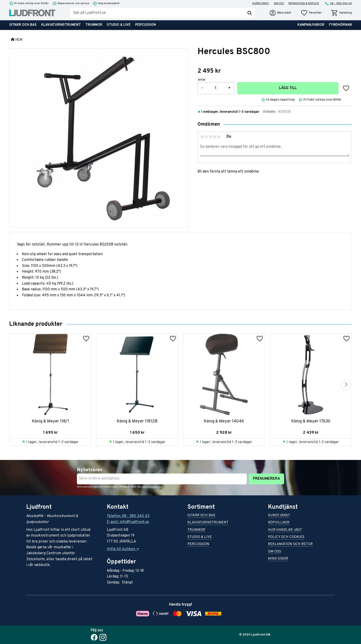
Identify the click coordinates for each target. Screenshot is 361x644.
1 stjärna (202, 137)
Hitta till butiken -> (123, 549)
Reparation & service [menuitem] (304, 3)
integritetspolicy (151, 487)
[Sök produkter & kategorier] (157, 13)
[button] (311, 13)
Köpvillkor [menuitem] (279, 523)
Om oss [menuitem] (279, 3)
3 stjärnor (210, 137)
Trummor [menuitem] (94, 25)
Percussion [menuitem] (146, 25)
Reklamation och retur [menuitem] (290, 544)
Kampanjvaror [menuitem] (311, 25)
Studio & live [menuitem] (119, 25)
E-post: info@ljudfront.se (128, 522)
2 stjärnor (206, 137)
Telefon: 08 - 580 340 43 (128, 516)
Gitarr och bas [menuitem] (23, 25)
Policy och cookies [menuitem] (286, 537)
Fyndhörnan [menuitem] (340, 25)
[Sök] (250, 13)
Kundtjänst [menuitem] (261, 3)
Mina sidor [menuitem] (278, 559)
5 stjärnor (219, 137)
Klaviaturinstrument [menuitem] (61, 25)
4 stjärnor (215, 137)
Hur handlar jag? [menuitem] (285, 530)
